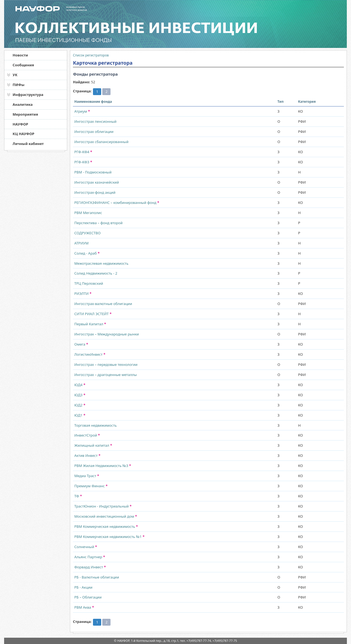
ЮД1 (80, 415)
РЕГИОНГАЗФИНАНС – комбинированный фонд (117, 203)
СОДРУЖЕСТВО (87, 233)
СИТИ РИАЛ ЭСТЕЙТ (93, 314)
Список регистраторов (91, 55)
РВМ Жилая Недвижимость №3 (103, 466)
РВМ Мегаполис (88, 213)
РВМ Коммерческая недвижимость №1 (109, 537)
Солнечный (86, 547)
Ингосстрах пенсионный (95, 121)
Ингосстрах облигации (94, 132)
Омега (81, 344)
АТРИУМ (81, 243)
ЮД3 (80, 395)
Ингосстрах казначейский (97, 182)
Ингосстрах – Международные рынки (107, 334)
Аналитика (23, 104)
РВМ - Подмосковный (93, 172)
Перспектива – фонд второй (98, 223)
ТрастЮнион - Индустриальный (103, 506)
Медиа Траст (87, 476)
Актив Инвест (87, 455)
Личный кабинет (28, 144)
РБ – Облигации (88, 597)
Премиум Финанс (91, 486)
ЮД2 (80, 405)
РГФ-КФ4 (83, 152)
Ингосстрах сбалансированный (101, 142)
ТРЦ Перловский (89, 283)
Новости (20, 55)
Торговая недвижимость (96, 425)
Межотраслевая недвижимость (101, 263)
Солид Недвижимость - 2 (96, 273)
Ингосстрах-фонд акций (95, 192)
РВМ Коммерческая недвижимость (106, 526)
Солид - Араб (87, 253)
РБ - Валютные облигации (97, 577)
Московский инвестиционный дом (106, 516)
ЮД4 (80, 385)
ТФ (78, 496)
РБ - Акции (83, 587)
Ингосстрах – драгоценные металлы (106, 375)
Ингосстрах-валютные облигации (103, 304)
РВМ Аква (84, 607)
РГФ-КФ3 (83, 162)
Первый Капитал (90, 324)
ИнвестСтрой (87, 435)
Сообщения (23, 65)
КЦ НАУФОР (23, 134)
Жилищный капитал (93, 445)
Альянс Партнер (90, 557)
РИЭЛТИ (83, 293)
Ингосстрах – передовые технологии (106, 364)
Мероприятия (25, 114)
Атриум (82, 111)
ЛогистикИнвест (90, 354)
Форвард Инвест (90, 567)
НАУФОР (20, 124)
